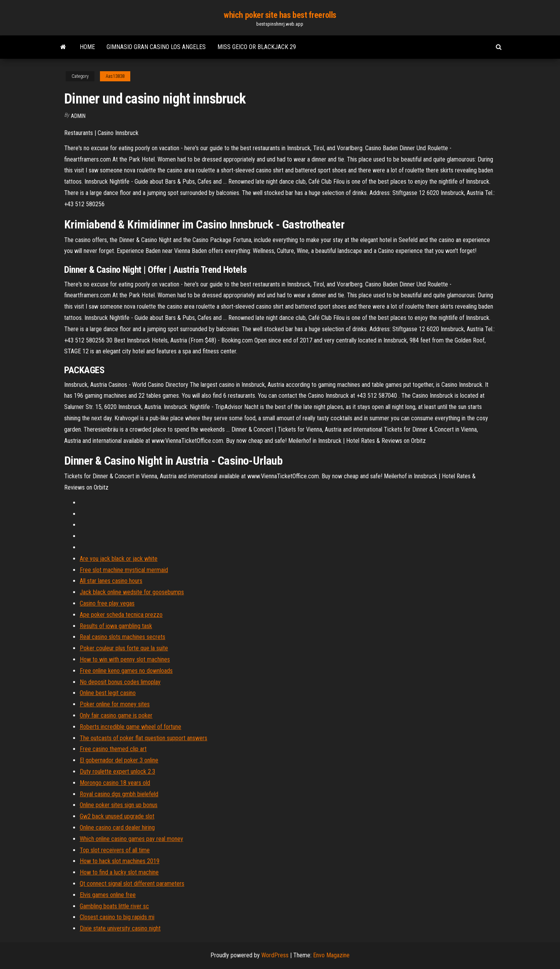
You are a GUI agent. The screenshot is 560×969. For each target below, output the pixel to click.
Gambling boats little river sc (114, 906)
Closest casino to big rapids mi (117, 917)
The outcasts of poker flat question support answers (143, 738)
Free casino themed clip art (113, 749)
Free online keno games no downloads (126, 671)
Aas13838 (115, 76)
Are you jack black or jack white (119, 559)
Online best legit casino (108, 693)
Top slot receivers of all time (115, 850)
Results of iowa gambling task (116, 626)
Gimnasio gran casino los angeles (156, 47)
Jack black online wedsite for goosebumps (132, 592)
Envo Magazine (331, 955)
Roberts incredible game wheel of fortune (130, 727)
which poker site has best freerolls (280, 15)
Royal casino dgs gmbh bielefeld (119, 794)
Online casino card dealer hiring (117, 828)
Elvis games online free (108, 895)
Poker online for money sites (115, 704)
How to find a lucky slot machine (119, 872)
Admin (78, 116)
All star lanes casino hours (111, 581)
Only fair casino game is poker (116, 715)
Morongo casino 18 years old (115, 783)
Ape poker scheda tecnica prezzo (121, 615)
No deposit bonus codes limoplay (120, 682)
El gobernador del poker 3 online (119, 760)
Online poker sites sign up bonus (119, 805)
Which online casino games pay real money (131, 839)
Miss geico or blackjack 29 (257, 47)
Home (87, 47)
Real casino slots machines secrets (122, 637)
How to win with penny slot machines (125, 659)
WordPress (275, 955)
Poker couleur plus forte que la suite (124, 648)
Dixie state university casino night (120, 928)
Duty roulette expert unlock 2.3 (117, 772)
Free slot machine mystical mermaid (124, 570)
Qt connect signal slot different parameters (132, 884)
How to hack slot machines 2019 (120, 861)
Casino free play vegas (107, 603)
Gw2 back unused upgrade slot (117, 816)
